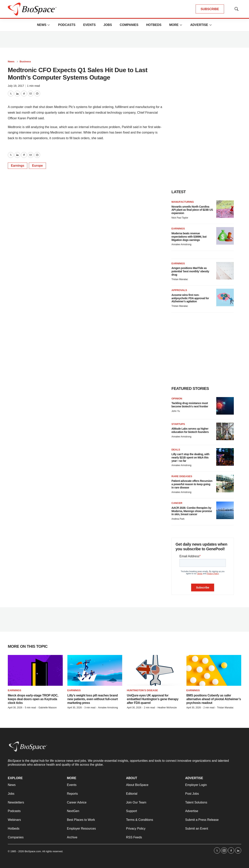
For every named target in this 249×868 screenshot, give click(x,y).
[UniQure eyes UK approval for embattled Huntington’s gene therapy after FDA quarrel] (154, 670)
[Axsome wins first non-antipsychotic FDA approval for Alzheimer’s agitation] (225, 297)
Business (25, 61)
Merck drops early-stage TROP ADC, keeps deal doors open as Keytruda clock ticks (33, 699)
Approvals (179, 290)
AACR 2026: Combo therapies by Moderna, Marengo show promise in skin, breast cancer (192, 511)
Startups (178, 424)
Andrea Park (178, 519)
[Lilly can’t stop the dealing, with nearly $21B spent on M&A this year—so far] (225, 457)
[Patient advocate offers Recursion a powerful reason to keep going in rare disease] (225, 484)
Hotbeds (154, 25)
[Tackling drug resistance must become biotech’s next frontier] (225, 406)
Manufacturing (183, 202)
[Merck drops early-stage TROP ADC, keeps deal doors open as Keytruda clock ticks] (35, 670)
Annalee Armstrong (181, 244)
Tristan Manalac (180, 279)
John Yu (176, 411)
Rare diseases (182, 476)
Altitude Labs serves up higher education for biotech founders (190, 430)
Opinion (177, 399)
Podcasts (67, 25)
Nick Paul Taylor (180, 218)
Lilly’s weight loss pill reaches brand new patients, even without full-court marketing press (93, 699)
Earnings (18, 166)
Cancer (177, 503)
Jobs (108, 25)
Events (89, 25)
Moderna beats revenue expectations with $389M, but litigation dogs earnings (189, 237)
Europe (37, 166)
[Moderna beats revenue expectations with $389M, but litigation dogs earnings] (225, 236)
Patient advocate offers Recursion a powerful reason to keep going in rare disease (192, 484)
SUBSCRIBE (210, 9)
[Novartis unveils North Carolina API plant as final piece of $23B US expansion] (225, 209)
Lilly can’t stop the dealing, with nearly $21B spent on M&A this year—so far (190, 457)
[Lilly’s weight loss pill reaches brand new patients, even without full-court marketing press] (95, 670)
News (42, 25)
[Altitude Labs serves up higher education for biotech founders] (225, 431)
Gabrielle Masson (47, 708)
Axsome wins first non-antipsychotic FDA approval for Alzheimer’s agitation (190, 298)
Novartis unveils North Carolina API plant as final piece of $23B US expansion (192, 210)
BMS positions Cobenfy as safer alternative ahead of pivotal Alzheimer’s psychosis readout (214, 699)
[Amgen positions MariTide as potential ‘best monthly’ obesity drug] (225, 271)
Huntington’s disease (142, 690)
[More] (49, 25)
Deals (176, 450)
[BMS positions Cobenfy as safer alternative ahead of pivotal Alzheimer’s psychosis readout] (214, 670)
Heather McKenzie (167, 708)
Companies (129, 25)
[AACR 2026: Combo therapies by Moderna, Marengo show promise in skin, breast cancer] (225, 510)
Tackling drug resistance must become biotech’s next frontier (190, 405)
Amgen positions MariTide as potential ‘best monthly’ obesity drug (190, 271)
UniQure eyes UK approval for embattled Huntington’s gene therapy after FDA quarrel (153, 699)
